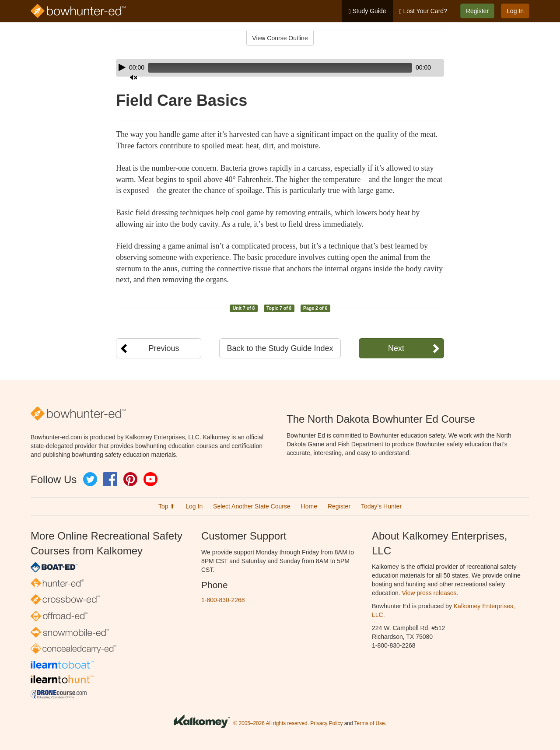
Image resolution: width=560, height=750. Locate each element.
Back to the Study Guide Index (280, 348)
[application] (280, 68)
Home (309, 506)
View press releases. (430, 593)
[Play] (122, 67)
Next (396, 348)
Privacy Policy (326, 723)
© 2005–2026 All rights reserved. (271, 723)
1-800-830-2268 (223, 600)
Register (477, 11)
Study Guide (367, 11)
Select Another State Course (252, 506)
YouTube (150, 479)
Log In (515, 11)
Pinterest (130, 479)
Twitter (90, 479)
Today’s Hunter (381, 506)
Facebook (110, 479)
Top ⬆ (167, 506)
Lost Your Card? (423, 11)
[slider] (268, 68)
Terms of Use (370, 723)
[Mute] (413, 68)
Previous (164, 348)
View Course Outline (280, 38)
